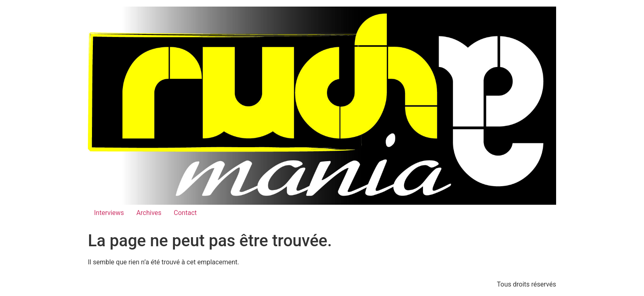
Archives (149, 213)
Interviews (109, 213)
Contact (185, 213)
